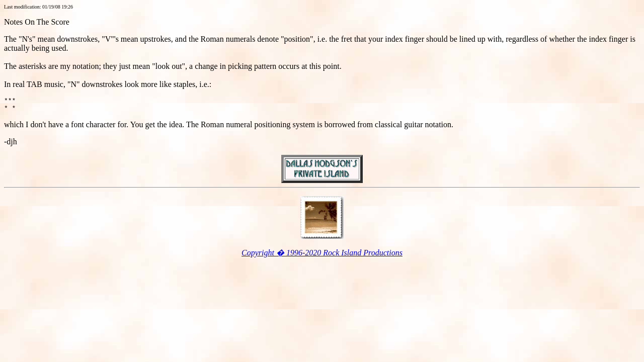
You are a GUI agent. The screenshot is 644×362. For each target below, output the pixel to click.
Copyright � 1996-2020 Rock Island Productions (322, 256)
